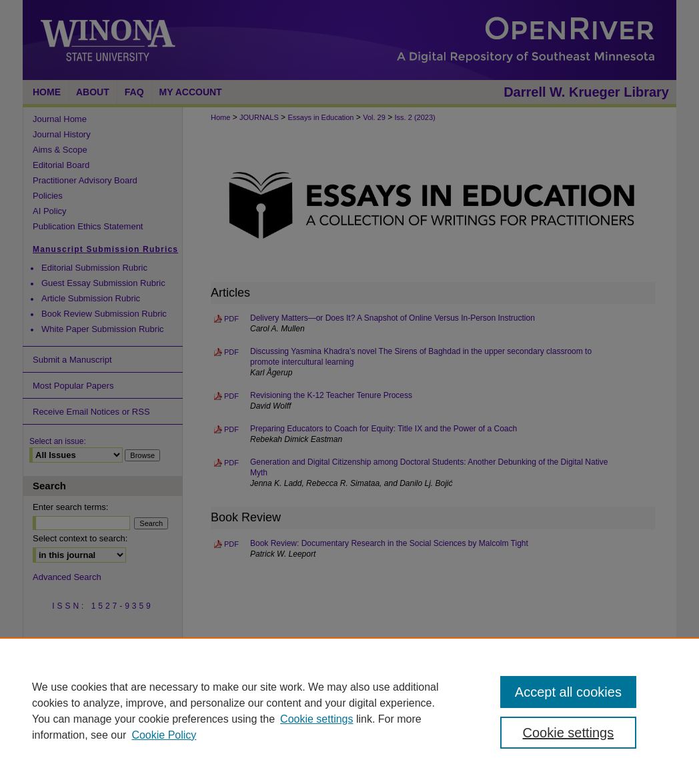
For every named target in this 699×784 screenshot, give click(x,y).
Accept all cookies (568, 692)
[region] (349, 711)
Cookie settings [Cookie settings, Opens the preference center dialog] (569, 733)
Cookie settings (316, 719)
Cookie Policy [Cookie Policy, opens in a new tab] (164, 735)
